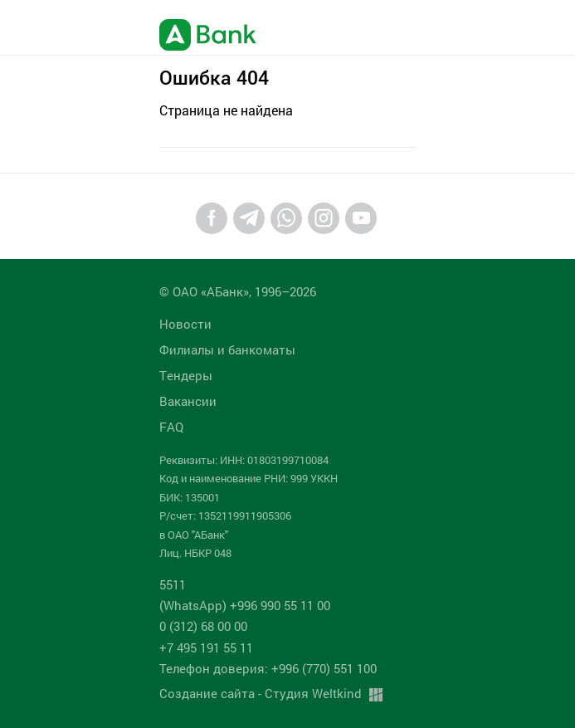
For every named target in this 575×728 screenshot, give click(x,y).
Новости (185, 324)
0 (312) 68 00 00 (203, 626)
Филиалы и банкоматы (227, 349)
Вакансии (188, 401)
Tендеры (186, 375)
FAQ (171, 427)
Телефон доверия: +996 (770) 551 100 (268, 668)
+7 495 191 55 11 (206, 647)
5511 (173, 584)
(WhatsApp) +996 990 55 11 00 (245, 605)
